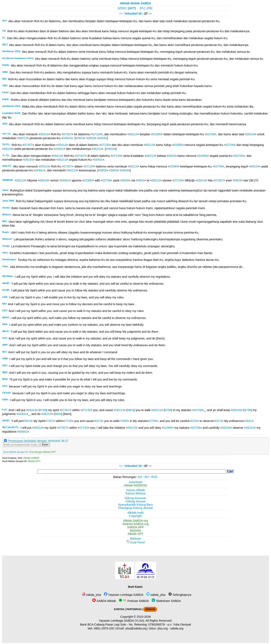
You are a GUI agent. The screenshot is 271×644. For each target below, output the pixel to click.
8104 (194, 421)
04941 (67, 138)
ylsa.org (162, 628)
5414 (28, 421)
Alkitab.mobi (135, 513)
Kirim (45, 445)
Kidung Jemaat (135, 501)
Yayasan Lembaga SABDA (124, 595)
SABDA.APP (135, 527)
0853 (80, 138)
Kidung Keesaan (135, 498)
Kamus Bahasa (135, 493)
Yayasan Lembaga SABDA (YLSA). (122, 621)
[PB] (150, 8)
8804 (131, 410)
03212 (157, 410)
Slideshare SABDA (166, 601)
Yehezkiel (131, 14)
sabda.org (177, 628)
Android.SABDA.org (135, 524)
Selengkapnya (180, 595)
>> (150, 14)
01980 (157, 134)
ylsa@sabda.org (136, 628)
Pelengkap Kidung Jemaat (135, 508)
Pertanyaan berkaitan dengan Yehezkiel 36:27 (38, 441)
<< (121, 14)
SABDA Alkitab (104, 601)
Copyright (135, 516)
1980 (124, 421)
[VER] (122, 8)
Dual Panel (135, 542)
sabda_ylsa (91, 595)
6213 (98, 421)
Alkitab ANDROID (136, 485)
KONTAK (119, 609)
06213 (133, 134)
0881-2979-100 (104, 628)
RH (147, 477)
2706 (153, 421)
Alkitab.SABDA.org (136, 521)
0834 (102, 138)
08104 (251, 134)
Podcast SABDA (134, 601)
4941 (248, 421)
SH (140, 477)
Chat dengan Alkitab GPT (42, 452)
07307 (67, 134)
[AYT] (132, 8)
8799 (43, 410)
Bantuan (135, 539)
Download (135, 482)
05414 (44, 134)
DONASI (150, 609)
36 (140, 14)
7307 (50, 421)
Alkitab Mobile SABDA (136, 3)
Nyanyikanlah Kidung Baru (135, 505)
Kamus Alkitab (135, 490)
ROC (155, 477)
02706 (211, 134)
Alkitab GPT (34, 461)
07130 (97, 134)
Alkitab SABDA (31, 458)
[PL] (142, 8)
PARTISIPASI (134, 609)
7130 (68, 421)
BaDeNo (135, 531)
